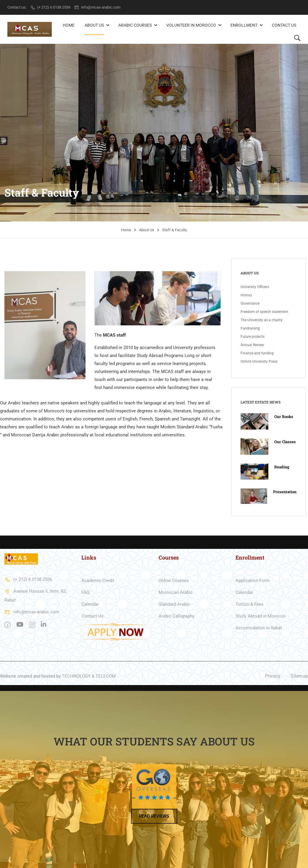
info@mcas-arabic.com (97, 7)
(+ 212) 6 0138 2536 (50, 7)
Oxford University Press (259, 361)
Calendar (90, 604)
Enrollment (244, 25)
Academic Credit (98, 580)
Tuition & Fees (250, 604)
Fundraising (250, 328)
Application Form (253, 580)
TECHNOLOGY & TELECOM (89, 676)
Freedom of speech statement (264, 311)
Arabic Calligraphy (176, 616)
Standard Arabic (174, 604)
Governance (250, 303)
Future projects (253, 336)
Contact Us (284, 25)
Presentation (285, 491)
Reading (282, 467)
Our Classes (285, 441)
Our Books (284, 417)
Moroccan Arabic (176, 592)
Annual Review (252, 345)
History (246, 295)
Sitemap (299, 676)
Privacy (273, 676)
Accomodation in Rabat (259, 628)
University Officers (255, 287)
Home (69, 25)
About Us (94, 25)
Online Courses (174, 580)
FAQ (85, 592)
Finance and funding (257, 353)
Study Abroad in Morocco (261, 616)
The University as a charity (262, 320)
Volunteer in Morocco (191, 25)
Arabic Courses (135, 25)
